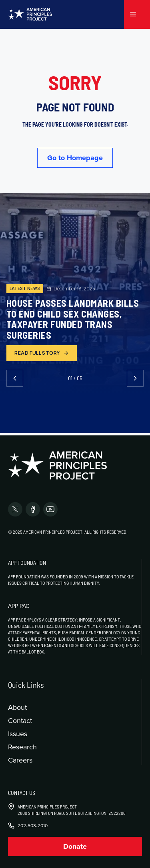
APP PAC (19, 606)
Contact (20, 720)
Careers (20, 760)
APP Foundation (27, 563)
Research (22, 747)
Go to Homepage (75, 158)
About (17, 707)
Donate (75, 846)
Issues (18, 734)
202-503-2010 (33, 826)
